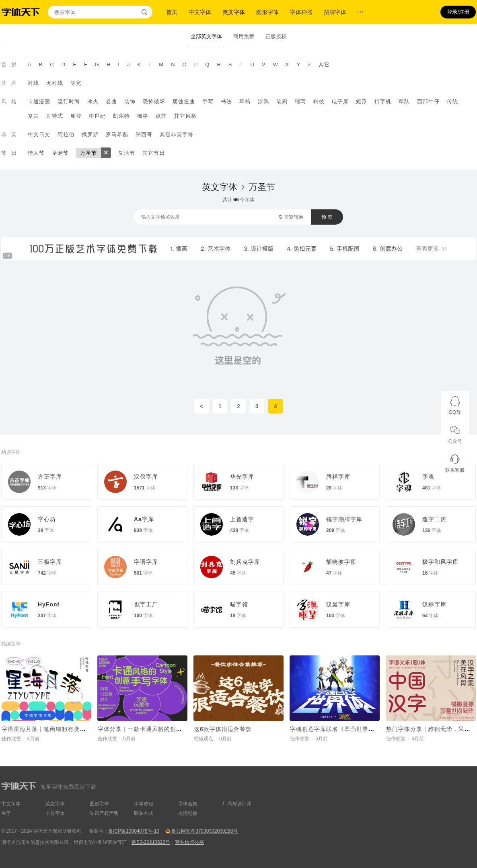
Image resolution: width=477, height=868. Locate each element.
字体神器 (301, 12)
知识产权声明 (104, 813)
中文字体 (200, 12)
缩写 (300, 101)
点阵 (161, 116)
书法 (226, 101)
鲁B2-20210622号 (151, 842)
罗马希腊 (117, 134)
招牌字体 (335, 12)
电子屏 (340, 101)
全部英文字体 (206, 36)
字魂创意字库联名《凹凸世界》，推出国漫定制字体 (359, 729)
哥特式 (55, 116)
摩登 (76, 116)
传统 (452, 101)
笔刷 (282, 101)
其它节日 (154, 153)
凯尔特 (121, 116)
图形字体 (267, 12)
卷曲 (111, 101)
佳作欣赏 (11, 739)
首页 (172, 12)
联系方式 (144, 813)
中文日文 (39, 134)
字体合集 (188, 804)
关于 (6, 813)
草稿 (245, 101)
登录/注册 (458, 12)
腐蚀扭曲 (184, 101)
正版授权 (276, 36)
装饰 (130, 101)
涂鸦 (263, 101)
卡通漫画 (39, 101)
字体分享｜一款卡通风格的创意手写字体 (152, 729)
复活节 (127, 153)
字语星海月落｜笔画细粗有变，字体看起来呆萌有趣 (71, 729)
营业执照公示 (189, 842)
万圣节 (88, 153)
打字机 (383, 101)
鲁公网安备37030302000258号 (205, 831)
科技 (319, 101)
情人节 (36, 153)
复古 (33, 116)
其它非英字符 (177, 134)
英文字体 (234, 12)
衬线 (33, 83)
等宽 (76, 83)
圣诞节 (60, 153)
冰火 (93, 101)
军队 (404, 101)
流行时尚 (69, 101)
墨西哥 (144, 134)
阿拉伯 (66, 134)
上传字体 (55, 813)
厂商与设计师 (237, 804)
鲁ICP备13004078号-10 (134, 831)
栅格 (143, 116)
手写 (208, 101)
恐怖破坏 (154, 101)
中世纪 (97, 116)
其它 (324, 64)
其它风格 (185, 116)
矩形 (362, 101)
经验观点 (204, 739)
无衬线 (55, 83)
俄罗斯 (90, 134)
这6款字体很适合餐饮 (223, 729)
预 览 (327, 217)
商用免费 (244, 36)
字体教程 (144, 804)
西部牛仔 (428, 101)
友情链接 (188, 813)
